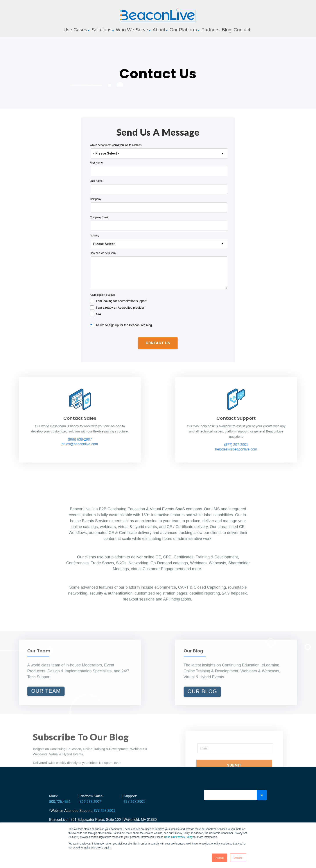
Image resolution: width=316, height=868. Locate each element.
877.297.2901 (134, 802)
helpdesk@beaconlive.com (294, 449)
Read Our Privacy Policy (178, 837)
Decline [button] (238, 858)
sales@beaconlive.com (22, 444)
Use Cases (75, 30)
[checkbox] (158, 307)
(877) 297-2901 (294, 445)
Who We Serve (132, 30)
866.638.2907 (90, 802)
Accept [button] (220, 858)
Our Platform (183, 30)
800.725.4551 (60, 802)
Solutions (101, 30)
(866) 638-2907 (22, 439)
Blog (227, 30)
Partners (210, 30)
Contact (242, 30)
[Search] (230, 795)
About (159, 30)
